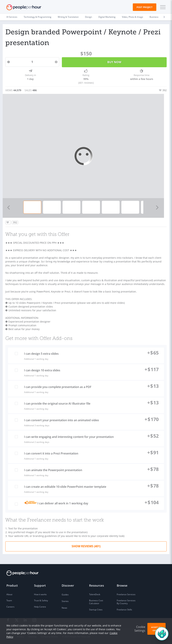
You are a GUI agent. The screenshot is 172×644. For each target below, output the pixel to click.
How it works (40, 594)
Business (154, 17)
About (9, 594)
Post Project (145, 7)
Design (88, 17)
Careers (10, 607)
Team (9, 600)
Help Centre (40, 607)
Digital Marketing (107, 17)
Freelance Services (126, 594)
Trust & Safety (41, 600)
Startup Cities (96, 610)
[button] (162, 7)
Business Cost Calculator (96, 602)
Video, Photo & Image (133, 17)
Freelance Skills (124, 610)
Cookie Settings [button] (140, 629)
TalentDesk (95, 594)
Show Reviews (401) (86, 546)
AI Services (12, 17)
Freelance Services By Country (126, 602)
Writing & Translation (68, 17)
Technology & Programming (38, 17)
